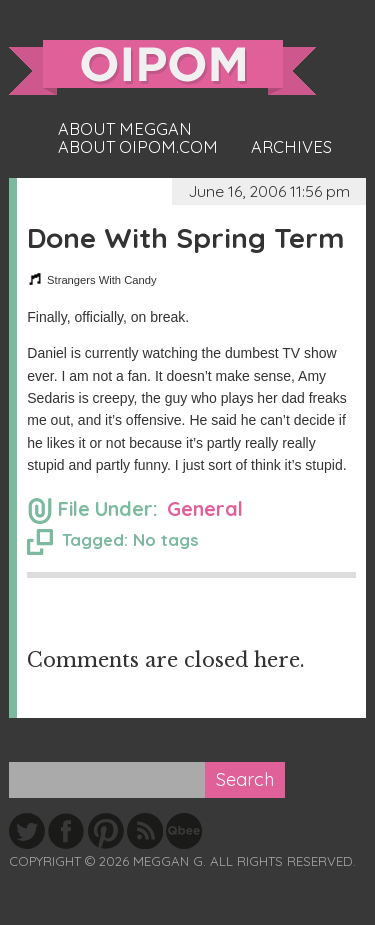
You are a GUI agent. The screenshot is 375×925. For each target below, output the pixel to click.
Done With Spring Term (185, 237)
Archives (291, 147)
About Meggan (125, 129)
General (205, 508)
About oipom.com (138, 147)
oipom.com (162, 67)
